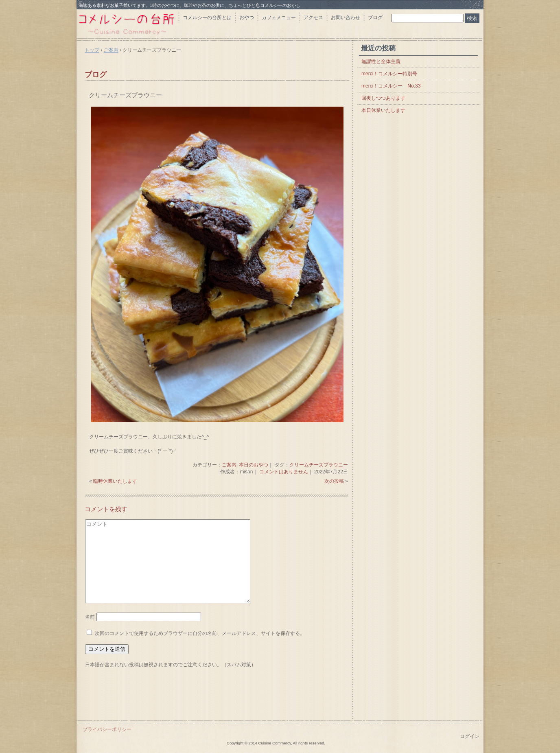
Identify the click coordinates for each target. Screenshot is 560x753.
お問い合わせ (346, 18)
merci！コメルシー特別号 (389, 74)
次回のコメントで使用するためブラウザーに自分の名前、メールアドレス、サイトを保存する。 (200, 633)
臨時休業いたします (115, 481)
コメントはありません (284, 472)
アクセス (313, 18)
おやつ (247, 18)
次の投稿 (334, 481)
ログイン (470, 736)
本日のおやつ (254, 465)
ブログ (375, 18)
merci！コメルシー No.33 (391, 86)
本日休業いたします (383, 110)
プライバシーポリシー (107, 729)
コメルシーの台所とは (207, 18)
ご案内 (229, 465)
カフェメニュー (279, 18)
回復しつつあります (383, 98)
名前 (90, 617)
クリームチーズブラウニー (125, 95)
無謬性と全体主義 (381, 61)
